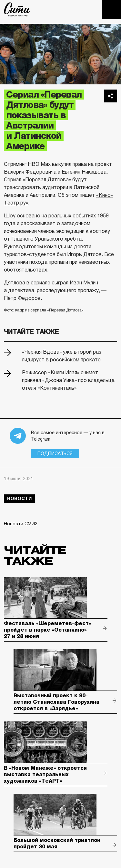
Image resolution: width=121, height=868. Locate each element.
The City (17, 9)
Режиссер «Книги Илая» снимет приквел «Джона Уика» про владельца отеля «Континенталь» (68, 380)
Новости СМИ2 (21, 524)
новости (19, 499)
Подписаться (55, 453)
